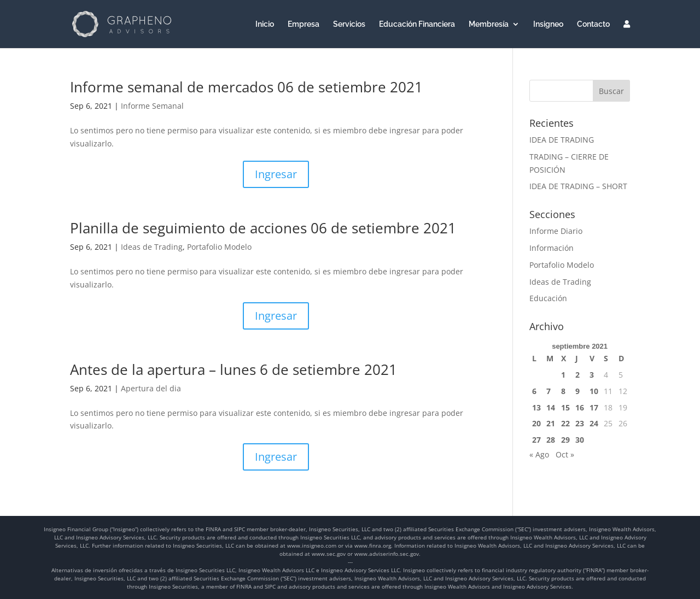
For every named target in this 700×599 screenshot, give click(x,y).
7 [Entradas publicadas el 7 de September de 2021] (549, 391)
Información (552, 248)
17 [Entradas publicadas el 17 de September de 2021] (594, 407)
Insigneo (548, 24)
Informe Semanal (152, 106)
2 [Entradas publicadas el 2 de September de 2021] (577, 375)
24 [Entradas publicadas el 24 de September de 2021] (594, 423)
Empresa (304, 24)
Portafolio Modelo (219, 247)
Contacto (593, 24)
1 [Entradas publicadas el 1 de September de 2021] (563, 375)
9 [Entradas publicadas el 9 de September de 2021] (577, 391)
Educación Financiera (417, 24)
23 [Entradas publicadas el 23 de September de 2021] (580, 423)
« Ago (539, 454)
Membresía (489, 24)
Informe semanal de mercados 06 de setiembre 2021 (246, 87)
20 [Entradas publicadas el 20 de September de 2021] (536, 423)
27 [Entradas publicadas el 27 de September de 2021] (536, 440)
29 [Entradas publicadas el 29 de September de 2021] (565, 440)
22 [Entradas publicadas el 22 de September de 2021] (565, 423)
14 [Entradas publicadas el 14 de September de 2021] (551, 407)
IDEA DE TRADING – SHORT (578, 186)
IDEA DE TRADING (562, 140)
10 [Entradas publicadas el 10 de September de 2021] (594, 391)
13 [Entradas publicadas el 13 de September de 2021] (536, 407)
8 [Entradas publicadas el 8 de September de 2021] (563, 391)
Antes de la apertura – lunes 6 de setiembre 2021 (234, 369)
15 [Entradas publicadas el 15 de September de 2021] (565, 407)
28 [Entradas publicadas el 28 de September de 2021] (551, 440)
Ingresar (276, 174)
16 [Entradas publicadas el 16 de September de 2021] (580, 407)
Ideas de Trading (152, 247)
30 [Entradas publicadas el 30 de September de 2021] (580, 440)
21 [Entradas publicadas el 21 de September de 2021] (551, 423)
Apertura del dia (151, 388)
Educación (548, 298)
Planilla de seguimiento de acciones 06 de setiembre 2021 (263, 228)
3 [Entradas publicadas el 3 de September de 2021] (592, 375)
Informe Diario (556, 231)
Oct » (565, 454)
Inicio (265, 24)
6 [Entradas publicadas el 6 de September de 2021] (534, 391)
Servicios (349, 24)
